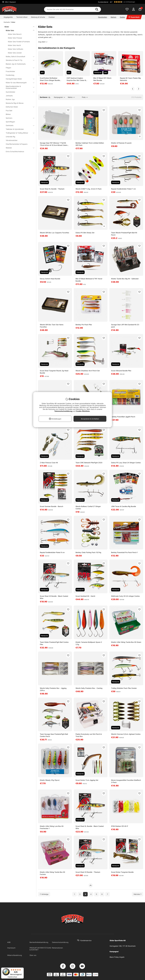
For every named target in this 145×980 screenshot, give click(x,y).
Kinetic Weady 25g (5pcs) (50, 780)
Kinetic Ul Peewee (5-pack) (121, 143)
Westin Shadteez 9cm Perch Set (88, 371)
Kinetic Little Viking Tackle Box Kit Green (126, 642)
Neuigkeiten (103, 17)
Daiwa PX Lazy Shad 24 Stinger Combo (126, 463)
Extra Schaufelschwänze (15, 151)
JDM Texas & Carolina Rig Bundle (124, 506)
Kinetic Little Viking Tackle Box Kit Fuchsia (52, 873)
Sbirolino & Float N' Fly (19, 60)
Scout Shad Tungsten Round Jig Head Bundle (54, 372)
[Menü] (22, 969)
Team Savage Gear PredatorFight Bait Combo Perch (54, 735)
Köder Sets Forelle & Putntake (19, 42)
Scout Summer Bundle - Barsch (51, 506)
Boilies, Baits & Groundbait (19, 56)
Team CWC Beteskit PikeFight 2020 (89, 463)
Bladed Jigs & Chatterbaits (16, 64)
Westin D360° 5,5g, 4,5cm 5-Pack (89, 189)
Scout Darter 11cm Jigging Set (87, 780)
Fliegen (19, 68)
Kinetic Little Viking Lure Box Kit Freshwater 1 (52, 827)
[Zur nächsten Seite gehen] (138, 894)
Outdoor (52, 17)
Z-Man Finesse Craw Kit (49, 463)
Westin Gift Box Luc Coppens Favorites (54, 233)
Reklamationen (57, 948)
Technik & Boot (22, 17)
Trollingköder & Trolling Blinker (19, 133)
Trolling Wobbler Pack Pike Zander (124, 688)
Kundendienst (103, 2)
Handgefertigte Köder (19, 79)
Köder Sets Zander (15, 53)
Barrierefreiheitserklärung (39, 942)
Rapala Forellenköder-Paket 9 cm (52, 552)
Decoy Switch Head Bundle (50, 279)
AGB (9, 942)
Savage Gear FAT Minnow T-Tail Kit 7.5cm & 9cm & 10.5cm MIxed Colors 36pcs (54, 144)
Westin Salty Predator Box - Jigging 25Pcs (53, 689)
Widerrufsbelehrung (15, 955)
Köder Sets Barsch (15, 34)
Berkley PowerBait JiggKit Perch (123, 417)
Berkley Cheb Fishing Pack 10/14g (88, 552)
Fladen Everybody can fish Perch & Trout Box (89, 735)
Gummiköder (19, 92)
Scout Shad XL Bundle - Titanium (52, 189)
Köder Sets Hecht (14, 45)
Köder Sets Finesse (15, 38)
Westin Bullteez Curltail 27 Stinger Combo (88, 507)
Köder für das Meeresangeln (19, 83)
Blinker (8, 114)
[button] (126, 2)
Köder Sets (19, 30)
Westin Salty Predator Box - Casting (89, 688)
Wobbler (19, 148)
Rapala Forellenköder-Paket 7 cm (123, 189)
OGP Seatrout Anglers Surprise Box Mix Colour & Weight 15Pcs (76, 79)
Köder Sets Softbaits (16, 49)
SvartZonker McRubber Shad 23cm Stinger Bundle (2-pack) (50, 79)
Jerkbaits (9, 96)
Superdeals (134, 17)
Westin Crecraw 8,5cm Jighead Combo (126, 734)
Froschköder (10, 71)
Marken (113, 17)
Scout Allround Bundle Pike (121, 371)
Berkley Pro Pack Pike (84, 325)
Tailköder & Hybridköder (15, 129)
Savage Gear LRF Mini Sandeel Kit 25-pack (125, 326)
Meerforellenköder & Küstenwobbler (19, 87)
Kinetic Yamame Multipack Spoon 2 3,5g (89, 643)
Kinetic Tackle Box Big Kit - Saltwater (125, 279)
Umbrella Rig (10, 137)
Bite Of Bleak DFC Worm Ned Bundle (102, 79)
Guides (122, 17)
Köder (13, 22)
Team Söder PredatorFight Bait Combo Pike (54, 643)
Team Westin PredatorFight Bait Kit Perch (124, 234)
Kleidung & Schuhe (38, 17)
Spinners (19, 118)
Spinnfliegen (10, 122)
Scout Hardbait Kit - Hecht (85, 596)
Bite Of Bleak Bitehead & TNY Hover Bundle (89, 280)
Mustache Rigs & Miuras (15, 103)
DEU (10, 2)
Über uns (33, 955)
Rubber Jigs (10, 99)
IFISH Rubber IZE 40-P (120, 826)
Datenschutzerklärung (60, 942)
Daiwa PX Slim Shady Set (85, 233)
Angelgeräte (8, 17)
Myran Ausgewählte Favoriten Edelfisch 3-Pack (126, 781)
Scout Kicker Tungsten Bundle (122, 872)
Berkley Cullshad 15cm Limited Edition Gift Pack (90, 144)
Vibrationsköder (12, 140)
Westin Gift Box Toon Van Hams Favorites (52, 326)
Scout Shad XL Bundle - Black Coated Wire (90, 827)
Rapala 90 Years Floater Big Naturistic (130, 79)
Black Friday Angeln (117, 957)
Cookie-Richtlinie (83, 411)
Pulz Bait (9, 111)
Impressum (11, 948)
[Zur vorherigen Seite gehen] (44, 894)
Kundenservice (86, 940)
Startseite (7, 22)
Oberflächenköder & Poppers (17, 144)
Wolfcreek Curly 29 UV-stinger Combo (125, 596)
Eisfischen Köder (19, 107)
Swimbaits (19, 125)
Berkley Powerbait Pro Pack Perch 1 (124, 552)
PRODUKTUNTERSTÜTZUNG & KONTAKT (40, 949)
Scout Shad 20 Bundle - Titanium (88, 872)
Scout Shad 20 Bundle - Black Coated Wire (54, 597)
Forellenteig (10, 75)
